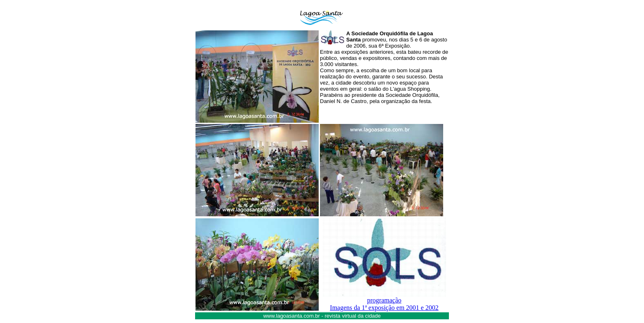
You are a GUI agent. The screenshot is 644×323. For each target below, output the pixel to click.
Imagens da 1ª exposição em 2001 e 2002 (384, 308)
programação (384, 300)
